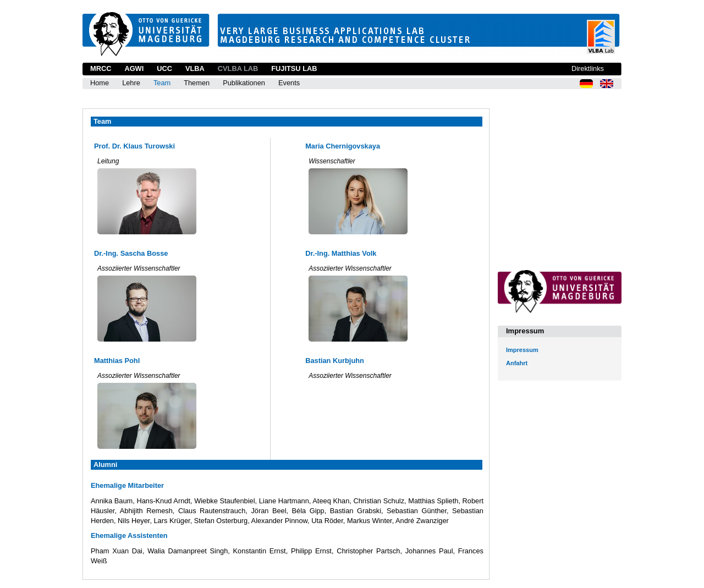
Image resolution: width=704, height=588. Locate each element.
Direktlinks (588, 68)
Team (162, 83)
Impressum (522, 350)
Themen (197, 83)
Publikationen (244, 83)
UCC (164, 68)
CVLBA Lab (238, 68)
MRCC (101, 68)
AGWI (134, 68)
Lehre (131, 83)
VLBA (195, 68)
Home (100, 83)
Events (289, 83)
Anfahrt (517, 363)
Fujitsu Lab (294, 68)
